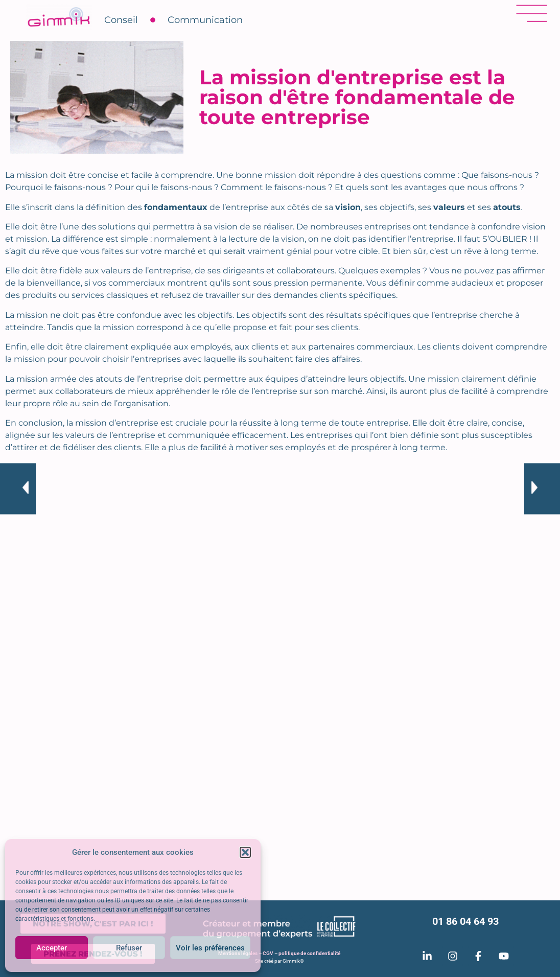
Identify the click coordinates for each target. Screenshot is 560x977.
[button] (245, 852)
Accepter (52, 948)
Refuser (129, 948)
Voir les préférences (210, 948)
